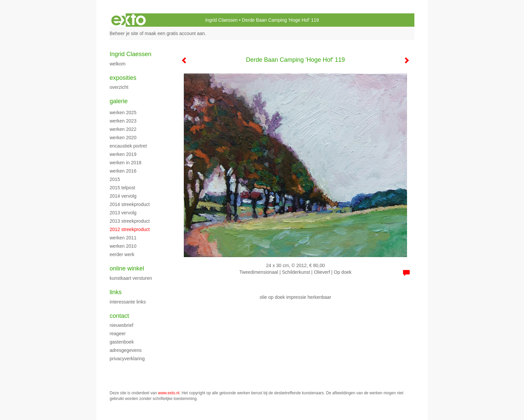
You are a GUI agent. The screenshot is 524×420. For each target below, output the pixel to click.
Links (116, 292)
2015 (115, 179)
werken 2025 (123, 113)
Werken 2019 (123, 154)
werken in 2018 (125, 163)
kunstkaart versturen (131, 278)
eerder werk (122, 254)
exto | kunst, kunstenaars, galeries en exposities (128, 20)
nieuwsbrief (121, 325)
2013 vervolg (123, 213)
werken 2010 (123, 246)
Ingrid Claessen (221, 20)
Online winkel (127, 268)
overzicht (119, 87)
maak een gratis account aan (175, 33)
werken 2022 (123, 129)
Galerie (119, 101)
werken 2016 (123, 171)
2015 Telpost (122, 188)
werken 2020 (123, 138)
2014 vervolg (123, 196)
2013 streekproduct (130, 221)
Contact (119, 316)
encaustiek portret (128, 146)
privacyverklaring (127, 359)
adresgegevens (126, 350)
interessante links (128, 302)
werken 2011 (123, 238)
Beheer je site (124, 33)
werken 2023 (123, 121)
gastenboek (122, 342)
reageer (118, 334)
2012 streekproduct (130, 229)
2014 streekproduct (130, 204)
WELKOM (117, 64)
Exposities (123, 78)
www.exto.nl (169, 393)
